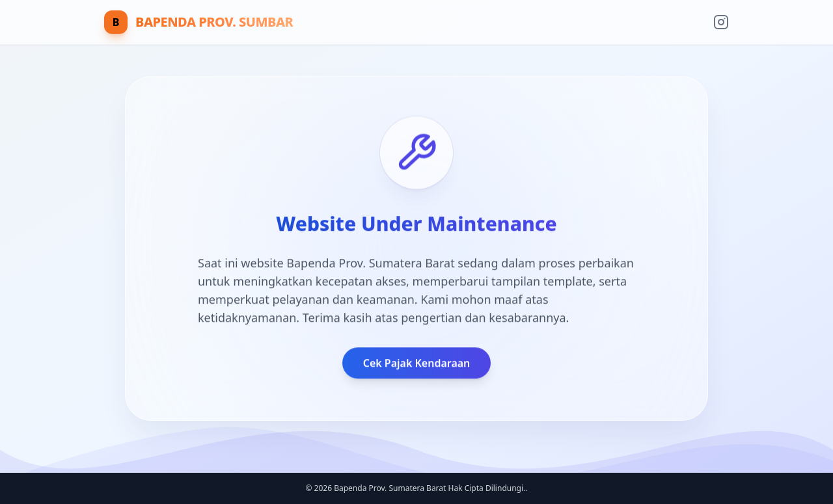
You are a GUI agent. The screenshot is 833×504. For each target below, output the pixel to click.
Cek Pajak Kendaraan (417, 364)
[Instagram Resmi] (721, 22)
